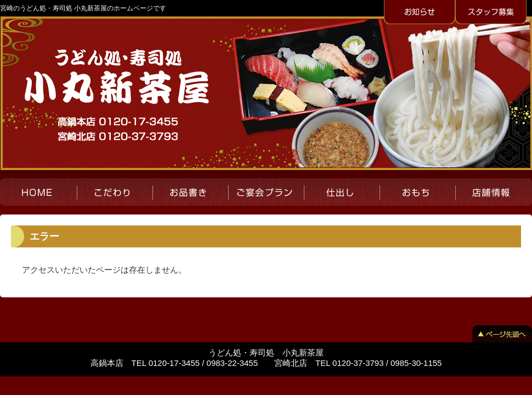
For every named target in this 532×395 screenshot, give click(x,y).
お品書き (190, 192)
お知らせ (420, 13)
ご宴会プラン (266, 192)
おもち (417, 192)
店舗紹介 (494, 192)
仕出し (342, 192)
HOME (38, 192)
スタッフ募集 (491, 13)
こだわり (115, 192)
